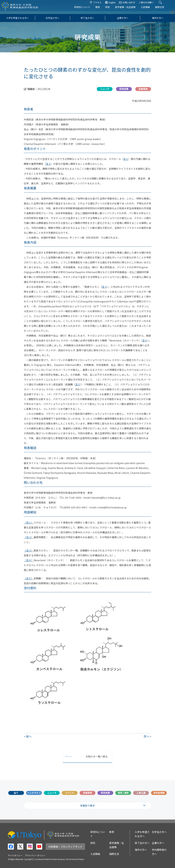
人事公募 (141, 793)
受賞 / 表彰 (123, 793)
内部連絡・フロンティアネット (65, 847)
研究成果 (105, 793)
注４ (145, 340)
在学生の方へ (52, 18)
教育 (101, 10)
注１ (126, 159)
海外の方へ (158, 18)
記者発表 (87, 793)
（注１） (29, 523)
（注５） (29, 578)
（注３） (29, 550)
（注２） (29, 537)
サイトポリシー (15, 855)
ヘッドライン (34, 793)
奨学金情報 (159, 793)
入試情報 (149, 10)
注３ (104, 287)
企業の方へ (123, 18)
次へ (146, 736)
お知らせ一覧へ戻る (97, 756)
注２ (48, 164)
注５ (78, 384)
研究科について (86, 10)
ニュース (52, 793)
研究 (111, 10)
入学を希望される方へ (17, 18)
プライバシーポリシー (35, 855)
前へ (29, 736)
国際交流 (163, 10)
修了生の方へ (87, 18)
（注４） (29, 560)
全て (16, 793)
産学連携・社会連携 (129, 10)
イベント (70, 793)
